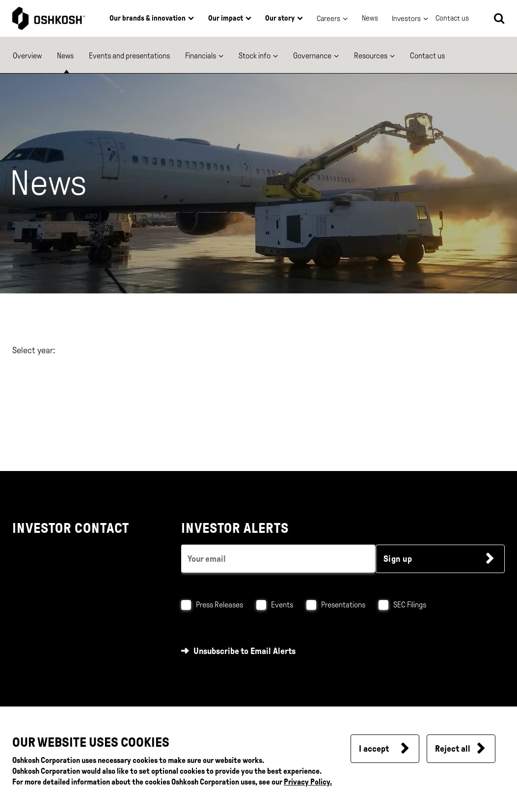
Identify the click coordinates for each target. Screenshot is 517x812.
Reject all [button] (453, 749)
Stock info (255, 56)
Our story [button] (280, 18)
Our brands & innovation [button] (148, 18)
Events (282, 605)
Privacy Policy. (308, 782)
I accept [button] (374, 749)
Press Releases (219, 605)
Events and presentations (129, 56)
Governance (312, 56)
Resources (371, 56)
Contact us (427, 56)
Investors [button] (406, 19)
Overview (27, 56)
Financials (201, 56)
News (370, 18)
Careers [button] (328, 19)
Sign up (398, 559)
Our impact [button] (226, 18)
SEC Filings (410, 605)
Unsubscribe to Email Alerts (245, 651)
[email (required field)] (278, 559)
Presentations (343, 605)
